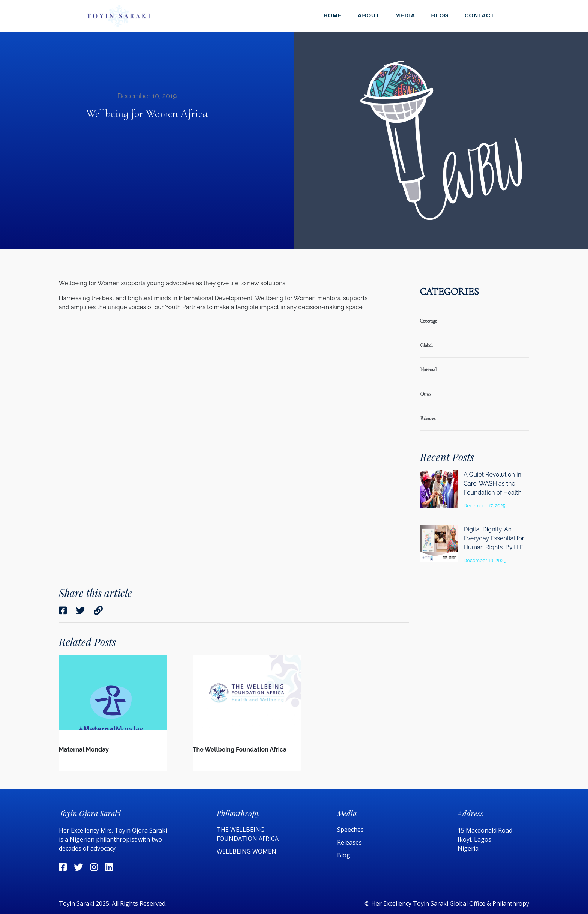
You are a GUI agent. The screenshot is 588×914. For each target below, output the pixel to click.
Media (405, 15)
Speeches (350, 830)
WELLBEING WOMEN (247, 851)
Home (333, 15)
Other (426, 394)
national (428, 370)
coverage (428, 321)
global (426, 345)
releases (428, 419)
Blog (440, 15)
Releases (350, 842)
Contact (479, 15)
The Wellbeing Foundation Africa (240, 749)
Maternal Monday (84, 749)
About (369, 15)
